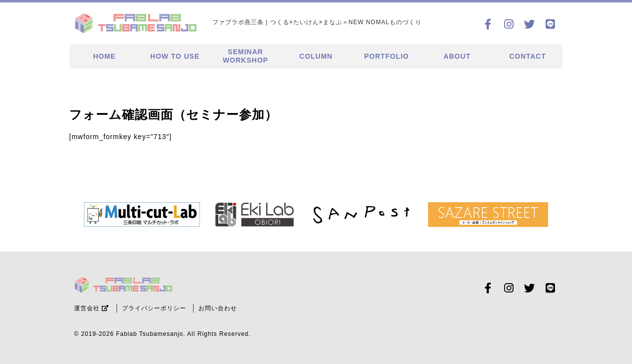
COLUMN (316, 56)
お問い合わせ (218, 308)
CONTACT (527, 56)
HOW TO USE (175, 56)
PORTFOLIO (387, 56)
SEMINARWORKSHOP (245, 56)
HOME (104, 56)
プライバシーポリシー (154, 308)
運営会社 (92, 308)
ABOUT (457, 56)
